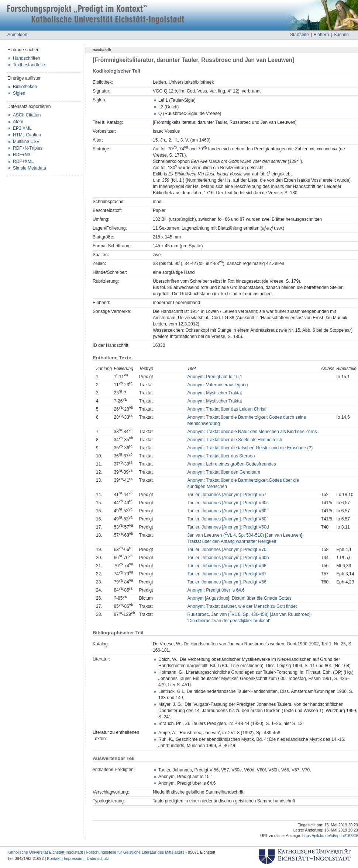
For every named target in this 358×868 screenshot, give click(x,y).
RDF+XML (23, 161)
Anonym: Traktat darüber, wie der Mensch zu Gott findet (242, 606)
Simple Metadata (30, 168)
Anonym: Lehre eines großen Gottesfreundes (232, 464)
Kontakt (54, 858)
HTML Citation (27, 135)
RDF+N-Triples (28, 148)
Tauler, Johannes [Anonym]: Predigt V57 (227, 495)
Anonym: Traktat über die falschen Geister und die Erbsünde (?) (250, 448)
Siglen (19, 93)
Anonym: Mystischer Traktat (215, 393)
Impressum (74, 858)
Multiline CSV (26, 142)
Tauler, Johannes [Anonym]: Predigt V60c (228, 503)
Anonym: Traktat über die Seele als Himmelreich (235, 440)
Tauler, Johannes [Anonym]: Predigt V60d (228, 527)
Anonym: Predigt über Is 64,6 (216, 590)
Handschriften (27, 58)
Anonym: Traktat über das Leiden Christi (227, 409)
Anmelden (17, 35)
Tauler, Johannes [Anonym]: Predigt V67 (227, 574)
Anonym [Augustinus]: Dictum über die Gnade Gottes (240, 598)
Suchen (341, 35)
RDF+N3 (22, 155)
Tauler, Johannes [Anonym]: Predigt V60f (228, 511)
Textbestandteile (29, 65)
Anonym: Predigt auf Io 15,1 (215, 377)
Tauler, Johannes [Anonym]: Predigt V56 (227, 582)
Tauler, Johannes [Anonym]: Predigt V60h (228, 558)
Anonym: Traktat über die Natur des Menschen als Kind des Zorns (252, 432)
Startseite (300, 35)
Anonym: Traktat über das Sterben (221, 456)
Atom (18, 122)
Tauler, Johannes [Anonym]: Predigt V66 (227, 566)
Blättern (321, 35)
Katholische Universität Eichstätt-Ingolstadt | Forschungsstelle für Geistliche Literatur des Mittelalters (96, 852)
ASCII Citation (27, 115)
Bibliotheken (25, 87)
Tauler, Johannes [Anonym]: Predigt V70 (227, 550)
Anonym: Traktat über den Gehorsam (224, 472)
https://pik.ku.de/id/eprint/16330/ (330, 836)
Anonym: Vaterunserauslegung (218, 385)
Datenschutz (98, 858)
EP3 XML (22, 128)
